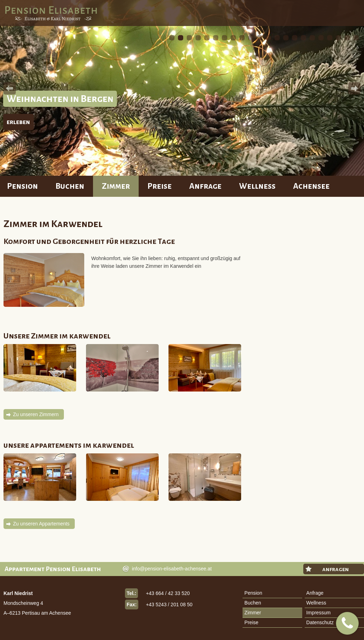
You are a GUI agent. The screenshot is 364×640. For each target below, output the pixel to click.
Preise (160, 186)
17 (312, 38)
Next (354, 88)
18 (321, 38)
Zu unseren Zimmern (36, 414)
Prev (10, 88)
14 (286, 38)
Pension (22, 186)
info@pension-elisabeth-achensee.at (172, 569)
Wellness (257, 186)
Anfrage (205, 186)
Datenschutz (320, 622)
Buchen (70, 186)
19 (330, 38)
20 (339, 38)
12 (268, 38)
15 (295, 38)
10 (251, 38)
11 (260, 38)
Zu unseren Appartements (41, 524)
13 (277, 38)
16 (303, 38)
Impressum (319, 613)
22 (356, 38)
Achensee (311, 186)
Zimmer (116, 186)
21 (347, 38)
